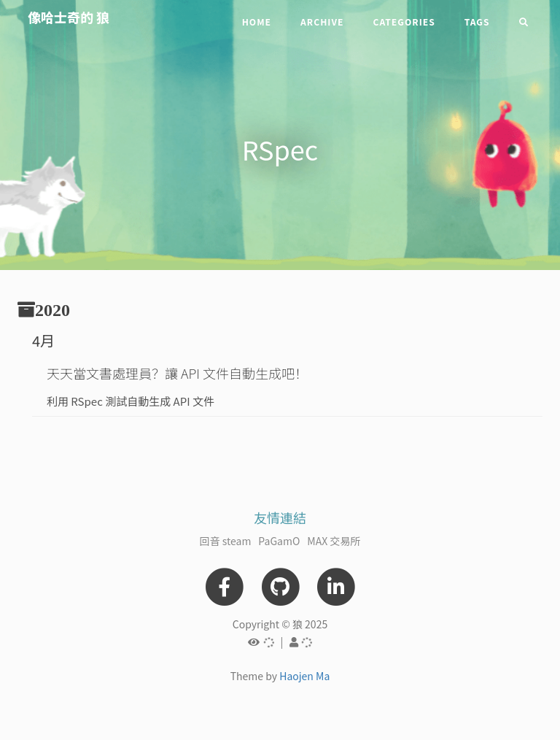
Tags (477, 22)
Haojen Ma (304, 676)
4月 (43, 340)
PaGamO (279, 541)
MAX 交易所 (334, 541)
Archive (322, 22)
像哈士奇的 (69, 17)
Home (257, 22)
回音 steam (226, 541)
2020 (52, 309)
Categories (404, 22)
